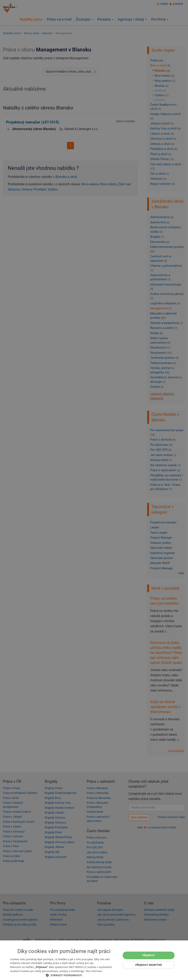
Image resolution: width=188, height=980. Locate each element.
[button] (64, 975)
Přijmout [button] (149, 955)
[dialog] (94, 960)
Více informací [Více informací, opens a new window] (94, 971)
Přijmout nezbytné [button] (149, 965)
